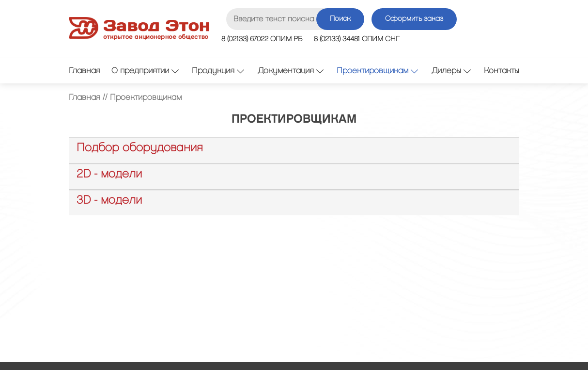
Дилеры (451, 71)
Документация (291, 71)
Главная (85, 71)
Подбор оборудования (140, 148)
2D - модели (109, 174)
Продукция (218, 71)
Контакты (502, 71)
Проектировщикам (377, 71)
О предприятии (145, 71)
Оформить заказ (414, 19)
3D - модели (109, 200)
